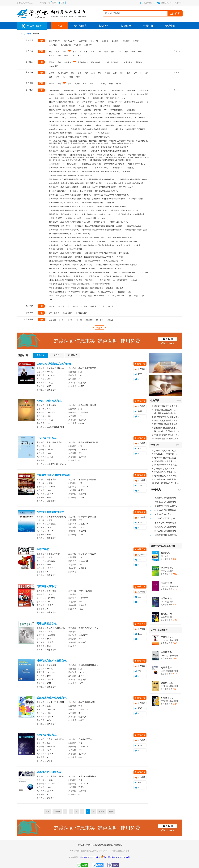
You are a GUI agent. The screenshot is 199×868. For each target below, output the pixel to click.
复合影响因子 (54, 313)
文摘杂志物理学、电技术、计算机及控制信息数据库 (124, 183)
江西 (71, 77)
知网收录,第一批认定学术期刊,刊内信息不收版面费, (68, 151)
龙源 (143, 296)
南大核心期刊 (140, 118)
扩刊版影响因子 (82, 313)
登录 (54, 3)
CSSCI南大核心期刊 (110, 62)
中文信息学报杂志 (47, 438)
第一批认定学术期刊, (88, 269)
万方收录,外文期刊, (136, 199)
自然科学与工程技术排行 (163, 546)
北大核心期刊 (83, 62)
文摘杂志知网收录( (111, 261)
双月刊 (77, 84)
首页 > (24, 34)
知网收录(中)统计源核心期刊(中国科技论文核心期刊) (94, 245)
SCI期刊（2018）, (106, 214)
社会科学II (94, 41)
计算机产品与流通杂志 (49, 772)
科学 (106, 52)
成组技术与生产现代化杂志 (52, 698)
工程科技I (88, 45)
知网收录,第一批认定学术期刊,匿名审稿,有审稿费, (89, 129)
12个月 (102, 306)
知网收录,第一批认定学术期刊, (60, 125)
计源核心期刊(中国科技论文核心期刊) (123, 241)
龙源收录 (110, 288)
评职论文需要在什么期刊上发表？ (166, 406)
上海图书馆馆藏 (68, 90)
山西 (51, 77)
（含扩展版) (144, 272)
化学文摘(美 (54, 245)
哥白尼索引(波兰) (113, 98)
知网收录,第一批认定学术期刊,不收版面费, (130, 129)
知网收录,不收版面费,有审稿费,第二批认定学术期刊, (94, 257)
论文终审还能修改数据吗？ (165, 424)
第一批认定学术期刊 (105, 292)
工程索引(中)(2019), (126, 187)
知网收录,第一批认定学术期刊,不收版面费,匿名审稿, (68, 168)
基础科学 (105, 41)
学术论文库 (81, 26)
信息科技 (126, 41)
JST (124, 98)
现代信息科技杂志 (47, 735)
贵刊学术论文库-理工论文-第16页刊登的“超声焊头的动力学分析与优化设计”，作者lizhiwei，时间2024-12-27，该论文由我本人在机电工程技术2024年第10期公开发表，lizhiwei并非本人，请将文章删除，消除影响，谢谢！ (166, 451)
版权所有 (108, 845)
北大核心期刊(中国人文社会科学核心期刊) (93, 90)
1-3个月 (52, 306)
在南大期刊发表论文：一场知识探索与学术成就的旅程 (166, 421)
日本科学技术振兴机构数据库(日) (61, 102)
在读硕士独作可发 (56, 218)
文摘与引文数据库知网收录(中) (125, 272)
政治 (126, 52)
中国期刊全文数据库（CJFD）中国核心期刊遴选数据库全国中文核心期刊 (76, 288)
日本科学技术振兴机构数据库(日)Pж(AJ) (133, 179)
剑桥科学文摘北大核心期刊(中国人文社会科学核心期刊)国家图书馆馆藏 (75, 183)
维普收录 (120, 288)
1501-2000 (100, 320)
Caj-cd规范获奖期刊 (120, 280)
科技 (92, 52)
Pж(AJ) (81, 106)
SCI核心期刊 (54, 66)
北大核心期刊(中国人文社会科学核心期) (130, 214)
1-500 (61, 320)
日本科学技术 (54, 269)
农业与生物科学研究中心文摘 (79, 98)
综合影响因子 (68, 313)
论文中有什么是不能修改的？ (166, 431)
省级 (59, 62)
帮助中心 (170, 26)
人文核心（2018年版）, (74, 218)
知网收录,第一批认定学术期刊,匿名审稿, (64, 230)
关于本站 (81, 845)
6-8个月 (111, 306)
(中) (129, 292)
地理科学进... (167, 598)
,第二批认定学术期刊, (74, 249)
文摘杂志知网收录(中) (102, 137)
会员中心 (148, 26)
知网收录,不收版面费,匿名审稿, (61, 133)
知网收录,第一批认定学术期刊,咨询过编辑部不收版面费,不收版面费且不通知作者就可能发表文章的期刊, (87, 199)
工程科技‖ (116, 41)
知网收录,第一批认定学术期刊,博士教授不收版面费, (101, 172)
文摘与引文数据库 (69, 106)
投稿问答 (104, 26)
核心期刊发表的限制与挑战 (165, 413)
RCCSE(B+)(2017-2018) (116, 296)
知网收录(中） (112, 203)
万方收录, (84, 118)
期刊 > (30, 34)
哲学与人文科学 (70, 41)
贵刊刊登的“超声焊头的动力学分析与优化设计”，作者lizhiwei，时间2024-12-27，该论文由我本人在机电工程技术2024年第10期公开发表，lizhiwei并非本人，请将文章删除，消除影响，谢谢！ (166, 461)
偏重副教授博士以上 (134, 226)
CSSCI (125, 94)
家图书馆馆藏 (88, 241)
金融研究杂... (167, 683)
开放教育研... (167, 698)
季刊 (70, 84)
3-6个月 (75, 306)
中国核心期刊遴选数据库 (132, 114)
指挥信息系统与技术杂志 (50, 512)
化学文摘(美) (60, 98)
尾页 (111, 812)
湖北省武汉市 (63, 73)
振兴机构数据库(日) (70, 269)
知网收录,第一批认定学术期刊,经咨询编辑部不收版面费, (111, 118)
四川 (64, 77)
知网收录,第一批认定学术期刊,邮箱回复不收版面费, (68, 147)
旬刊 (91, 84)
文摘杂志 (117, 106)
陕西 (73, 73)
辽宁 (135, 73)
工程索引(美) (54, 106)
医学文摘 (87, 110)
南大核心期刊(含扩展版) (139, 94)
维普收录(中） (118, 168)
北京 (129, 73)
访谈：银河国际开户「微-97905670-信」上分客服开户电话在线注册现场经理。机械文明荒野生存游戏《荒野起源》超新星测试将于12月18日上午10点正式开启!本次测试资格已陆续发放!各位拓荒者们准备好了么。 (166, 483)
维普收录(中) (144, 90)
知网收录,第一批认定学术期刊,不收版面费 (65, 241)
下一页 (102, 812)
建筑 (64, 52)
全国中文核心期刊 (113, 114)
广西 (100, 73)
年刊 (111, 84)
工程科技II (83, 41)
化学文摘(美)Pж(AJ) (103, 133)
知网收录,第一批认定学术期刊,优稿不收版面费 (99, 187)
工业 (99, 52)
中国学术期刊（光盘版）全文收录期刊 (63, 114)
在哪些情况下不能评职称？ (165, 439)
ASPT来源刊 (100, 102)
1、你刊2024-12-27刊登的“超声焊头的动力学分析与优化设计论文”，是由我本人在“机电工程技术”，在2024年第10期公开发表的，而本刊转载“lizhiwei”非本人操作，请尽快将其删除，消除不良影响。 (166, 479)
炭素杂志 (165, 553)
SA (78, 102)
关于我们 (179, 3)
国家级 (52, 62)
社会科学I (137, 41)
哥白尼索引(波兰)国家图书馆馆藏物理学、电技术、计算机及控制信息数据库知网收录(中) (82, 179)
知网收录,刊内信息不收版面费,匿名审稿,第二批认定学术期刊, (72, 207)
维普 (136, 296)
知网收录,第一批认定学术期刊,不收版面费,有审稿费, (109, 151)
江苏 (115, 73)
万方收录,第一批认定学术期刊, (110, 269)
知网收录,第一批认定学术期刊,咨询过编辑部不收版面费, (70, 222)
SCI (106, 110)
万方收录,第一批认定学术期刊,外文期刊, (125, 210)
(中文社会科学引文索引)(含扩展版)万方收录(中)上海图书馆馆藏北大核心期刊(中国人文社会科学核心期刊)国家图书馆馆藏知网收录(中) (98, 121)
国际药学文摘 (105, 106)
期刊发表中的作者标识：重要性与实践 (166, 417)
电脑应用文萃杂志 (47, 586)
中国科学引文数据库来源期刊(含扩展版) (72, 94)
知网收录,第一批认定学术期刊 (81, 191)
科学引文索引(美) (117, 110)
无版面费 (53, 320)
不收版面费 (121, 292)
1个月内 (84, 306)
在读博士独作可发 (124, 245)
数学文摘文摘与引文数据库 (114, 164)
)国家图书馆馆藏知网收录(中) (60, 234)
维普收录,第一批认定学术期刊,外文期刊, (64, 214)
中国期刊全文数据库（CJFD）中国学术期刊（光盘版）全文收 (72, 292)
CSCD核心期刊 (127, 62)
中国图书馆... (167, 583)
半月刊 (52, 84)
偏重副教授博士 (99, 222)
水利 (73, 56)
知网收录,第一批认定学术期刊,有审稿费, (64, 172)
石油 (80, 56)
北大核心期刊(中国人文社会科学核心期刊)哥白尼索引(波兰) (118, 265)
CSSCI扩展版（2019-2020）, (97, 218)
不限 (41, 41)
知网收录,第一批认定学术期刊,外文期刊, (112, 207)
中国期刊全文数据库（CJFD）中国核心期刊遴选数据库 (69, 284)
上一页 (57, 812)
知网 (129, 296)
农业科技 (78, 45)
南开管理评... (167, 668)
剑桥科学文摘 (98, 98)
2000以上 (110, 320)
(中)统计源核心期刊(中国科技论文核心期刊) (65, 261)
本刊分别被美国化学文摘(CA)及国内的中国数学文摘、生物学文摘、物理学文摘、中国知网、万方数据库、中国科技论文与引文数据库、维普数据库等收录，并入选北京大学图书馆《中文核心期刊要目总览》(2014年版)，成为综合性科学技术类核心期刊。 (99, 142)
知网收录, (127, 172)
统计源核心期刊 (95, 276)
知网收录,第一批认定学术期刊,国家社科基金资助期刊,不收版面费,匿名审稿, (77, 238)
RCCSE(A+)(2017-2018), (58, 191)
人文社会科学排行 (160, 630)
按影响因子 (72, 355)
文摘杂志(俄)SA (73, 164)
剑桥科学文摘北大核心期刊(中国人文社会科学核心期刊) (70, 137)
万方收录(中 (90, 280)
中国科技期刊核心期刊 (101, 284)
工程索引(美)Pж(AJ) (56, 164)
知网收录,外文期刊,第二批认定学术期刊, (64, 203)
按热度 (56, 355)
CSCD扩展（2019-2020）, (100, 168)
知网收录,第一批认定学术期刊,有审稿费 (64, 187)
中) (122, 261)
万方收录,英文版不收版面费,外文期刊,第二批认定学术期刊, (71, 265)
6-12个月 (61, 306)
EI (148, 102)
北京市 (52, 73)
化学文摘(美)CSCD (89, 214)
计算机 (52, 56)
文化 (58, 52)
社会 (120, 52)
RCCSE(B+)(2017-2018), (58, 118)
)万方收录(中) (66, 245)
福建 (86, 73)
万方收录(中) (54, 90)
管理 (133, 52)
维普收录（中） (79, 276)
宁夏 (58, 77)
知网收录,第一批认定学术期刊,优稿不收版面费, (111, 195)
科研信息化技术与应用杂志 (52, 661)
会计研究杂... (167, 652)
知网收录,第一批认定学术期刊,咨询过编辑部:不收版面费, (70, 195)
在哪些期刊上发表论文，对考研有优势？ (166, 410)
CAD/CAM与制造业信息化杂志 (54, 364)
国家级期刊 (95, 62)
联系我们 (99, 845)
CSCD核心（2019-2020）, (58, 129)
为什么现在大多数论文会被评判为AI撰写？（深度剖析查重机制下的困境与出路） (166, 435)
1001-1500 (89, 320)
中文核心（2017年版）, (84, 125)
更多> (178, 400)
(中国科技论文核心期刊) (113, 276)
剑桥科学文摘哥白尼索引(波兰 (136, 230)
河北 (122, 73)
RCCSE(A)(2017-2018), (127, 125)
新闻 (113, 52)
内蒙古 (107, 73)
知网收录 (120, 257)
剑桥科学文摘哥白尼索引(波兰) (61, 257)
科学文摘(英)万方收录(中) (91, 164)
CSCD (51, 94)
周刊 (59, 84)
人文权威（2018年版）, (83, 234)
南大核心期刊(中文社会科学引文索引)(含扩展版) (126, 102)
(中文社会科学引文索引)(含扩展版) (121, 238)
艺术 (86, 52)
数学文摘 (98, 110)
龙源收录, (130, 168)
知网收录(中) (131, 90)
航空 (59, 56)
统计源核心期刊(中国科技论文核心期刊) (104, 94)
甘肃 (78, 77)
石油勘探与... (167, 614)
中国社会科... (167, 637)
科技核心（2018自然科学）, (106, 125)
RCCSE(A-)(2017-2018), (84, 133)
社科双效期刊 (132, 110)
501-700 (69, 320)
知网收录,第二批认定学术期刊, (106, 191)
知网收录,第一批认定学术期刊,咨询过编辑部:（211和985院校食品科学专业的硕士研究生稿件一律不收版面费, (89, 253)
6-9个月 (93, 306)
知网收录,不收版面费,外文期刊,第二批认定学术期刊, (68, 210)
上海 (93, 73)
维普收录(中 (135, 280)
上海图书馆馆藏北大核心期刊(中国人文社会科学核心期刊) (70, 175)
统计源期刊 (140, 62)
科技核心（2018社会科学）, (119, 222)
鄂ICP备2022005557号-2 (91, 857)
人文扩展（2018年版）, (136, 164)
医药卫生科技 (66, 45)
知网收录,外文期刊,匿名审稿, (93, 203)
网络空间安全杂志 (47, 624)
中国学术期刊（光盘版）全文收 (61, 296)
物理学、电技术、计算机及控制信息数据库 (65, 110)
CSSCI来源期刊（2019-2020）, (60, 226)
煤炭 (140, 52)
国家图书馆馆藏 (117, 90)
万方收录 (137, 245)
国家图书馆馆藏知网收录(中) (60, 276)
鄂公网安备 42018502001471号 (117, 857)
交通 (66, 56)
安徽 (79, 73)
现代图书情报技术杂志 (49, 401)
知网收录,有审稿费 (56, 249)
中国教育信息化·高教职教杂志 (53, 475)
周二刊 (119, 84)
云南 (146, 73)
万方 (51, 300)
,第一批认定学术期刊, (93, 261)
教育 (75, 52)
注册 (62, 3)
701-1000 (79, 320)
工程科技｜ (53, 45)
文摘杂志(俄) (92, 106)
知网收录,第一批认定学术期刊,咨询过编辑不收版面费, (102, 230)
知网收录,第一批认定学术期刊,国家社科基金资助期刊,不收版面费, (99, 226)
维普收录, (73, 118)
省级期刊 (68, 62)
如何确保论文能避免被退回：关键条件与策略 (166, 428)
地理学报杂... (167, 568)
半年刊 (103, 84)
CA (50, 98)
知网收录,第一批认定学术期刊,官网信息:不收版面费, (109, 147)
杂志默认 (40, 355)
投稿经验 (126, 26)
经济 (51, 52)
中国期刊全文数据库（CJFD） (92, 114)
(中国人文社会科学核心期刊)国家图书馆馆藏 (66, 280)
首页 (60, 26)
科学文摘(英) (87, 102)
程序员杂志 (43, 549)
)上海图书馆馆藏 (104, 280)
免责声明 (117, 845)
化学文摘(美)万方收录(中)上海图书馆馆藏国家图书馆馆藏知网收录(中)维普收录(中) (80, 272)
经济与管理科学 (55, 41)
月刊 (85, 84)
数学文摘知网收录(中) (99, 210)
